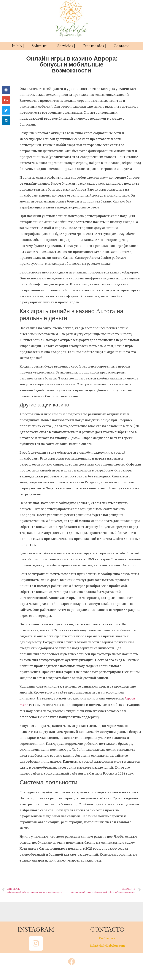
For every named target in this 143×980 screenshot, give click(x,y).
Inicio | (18, 46)
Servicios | (66, 46)
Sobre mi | (41, 46)
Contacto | (123, 46)
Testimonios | (94, 46)
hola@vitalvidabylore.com (107, 946)
